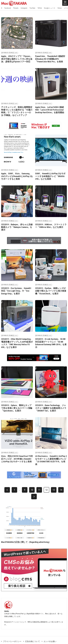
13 (54, 490)
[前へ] (7, 490)
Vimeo (60, 8)
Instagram (24, 8)
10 (32, 490)
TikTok (40, 8)
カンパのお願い (50, 641)
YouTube (32, 8)
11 (39, 490)
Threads (16, 8)
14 (61, 490)
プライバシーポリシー (12, 641)
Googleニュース (50, 8)
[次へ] (34, 497)
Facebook (8, 8)
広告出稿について (33, 641)
